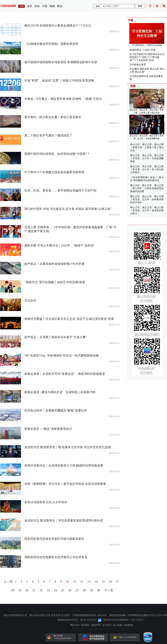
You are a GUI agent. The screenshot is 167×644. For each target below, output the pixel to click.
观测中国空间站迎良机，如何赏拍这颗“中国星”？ (57, 154)
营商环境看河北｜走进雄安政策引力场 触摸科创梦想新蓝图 (64, 465)
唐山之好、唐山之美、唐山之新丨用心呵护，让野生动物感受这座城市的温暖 (147, 188)
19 (20, 590)
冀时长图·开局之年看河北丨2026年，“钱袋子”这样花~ (60, 245)
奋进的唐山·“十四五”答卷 (142, 50)
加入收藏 (117, 625)
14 (96, 582)
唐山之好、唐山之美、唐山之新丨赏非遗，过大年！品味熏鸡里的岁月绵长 (147, 199)
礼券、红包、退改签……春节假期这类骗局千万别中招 (60, 190)
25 (63, 590)
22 (41, 590)
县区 (30, 6)
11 (75, 582)
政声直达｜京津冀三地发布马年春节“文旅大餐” (56, 337)
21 (34, 590)
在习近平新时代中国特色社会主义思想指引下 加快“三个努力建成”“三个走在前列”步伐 (147, 57)
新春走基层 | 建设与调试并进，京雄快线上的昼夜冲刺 (60, 392)
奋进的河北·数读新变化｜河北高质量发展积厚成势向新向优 (64, 520)
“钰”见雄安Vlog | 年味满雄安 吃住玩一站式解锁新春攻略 (62, 355)
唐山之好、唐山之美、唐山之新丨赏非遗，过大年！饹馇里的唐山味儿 (147, 210)
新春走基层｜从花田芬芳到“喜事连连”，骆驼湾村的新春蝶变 (65, 374)
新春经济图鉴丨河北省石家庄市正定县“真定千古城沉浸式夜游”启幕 (69, 319)
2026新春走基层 (138, 65)
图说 (60, 6)
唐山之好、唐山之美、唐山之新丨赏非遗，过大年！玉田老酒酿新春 (147, 158)
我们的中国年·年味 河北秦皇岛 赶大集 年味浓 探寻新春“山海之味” (68, 209)
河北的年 (30, 300)
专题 (130, 20)
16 (110, 582)
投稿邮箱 (128, 625)
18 (12, 590)
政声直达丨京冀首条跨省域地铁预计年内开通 (54, 264)
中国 (45, 6)
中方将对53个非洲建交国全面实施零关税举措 (54, 172)
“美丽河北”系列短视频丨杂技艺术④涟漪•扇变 (55, 282)
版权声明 (96, 625)
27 (77, 590)
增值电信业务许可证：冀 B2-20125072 (77, 620)
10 (67, 582)
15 (103, 582)
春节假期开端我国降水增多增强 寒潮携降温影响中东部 (61, 62)
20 (27, 590)
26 (70, 590)
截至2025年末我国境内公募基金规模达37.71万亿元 (58, 25)
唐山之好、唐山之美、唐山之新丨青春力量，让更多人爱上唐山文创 (147, 147)
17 (117, 582)
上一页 (8, 582)
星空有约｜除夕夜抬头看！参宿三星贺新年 (53, 117)
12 (82, 582)
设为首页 (107, 625)
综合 (37, 6)
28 (84, 590)
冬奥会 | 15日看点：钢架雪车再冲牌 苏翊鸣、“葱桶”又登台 (63, 99)
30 (98, 590)
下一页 (109, 590)
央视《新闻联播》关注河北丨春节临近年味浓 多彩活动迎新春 (65, 484)
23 (48, 590)
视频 (52, 6)
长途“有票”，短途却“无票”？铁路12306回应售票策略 (59, 80)
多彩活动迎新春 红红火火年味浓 (46, 502)
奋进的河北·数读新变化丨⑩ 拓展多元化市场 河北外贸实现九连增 (67, 447)
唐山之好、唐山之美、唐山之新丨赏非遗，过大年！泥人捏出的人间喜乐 (147, 169)
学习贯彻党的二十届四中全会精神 (147, 45)
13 (89, 582)
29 (91, 590)
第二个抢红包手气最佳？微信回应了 (48, 135)
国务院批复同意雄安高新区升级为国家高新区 (54, 539)
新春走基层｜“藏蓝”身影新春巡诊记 (48, 429)
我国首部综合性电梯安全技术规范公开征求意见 (56, 557)
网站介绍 (75, 625)
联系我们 (85, 625)
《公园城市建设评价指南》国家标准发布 (51, 44)
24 (55, 590)
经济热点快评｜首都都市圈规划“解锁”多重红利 (56, 410)
